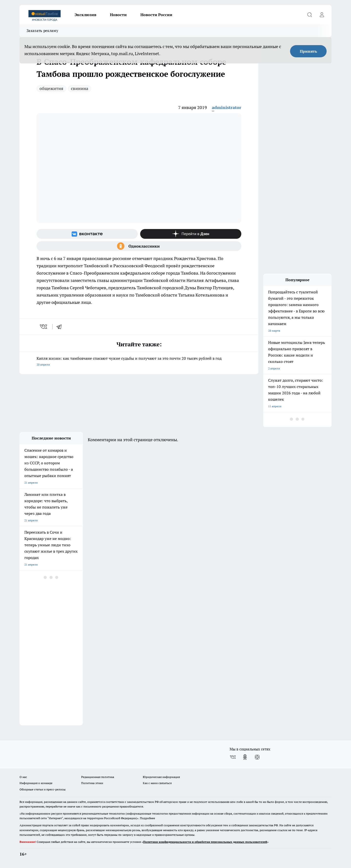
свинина (80, 88)
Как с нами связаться (157, 783)
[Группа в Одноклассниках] (139, 246)
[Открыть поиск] (310, 15)
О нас (23, 777)
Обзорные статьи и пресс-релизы (43, 789)
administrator (227, 107)
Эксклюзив (85, 15)
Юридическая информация (161, 777)
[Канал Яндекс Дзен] (191, 234)
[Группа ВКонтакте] (87, 234)
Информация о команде (36, 783)
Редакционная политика (98, 777)
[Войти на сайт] (322, 15)
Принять (308, 51)
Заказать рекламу (42, 31)
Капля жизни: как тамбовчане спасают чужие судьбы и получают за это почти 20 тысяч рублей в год (139, 362)
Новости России (156, 15)
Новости (118, 15)
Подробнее (147, 818)
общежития (51, 88)
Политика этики (92, 783)
